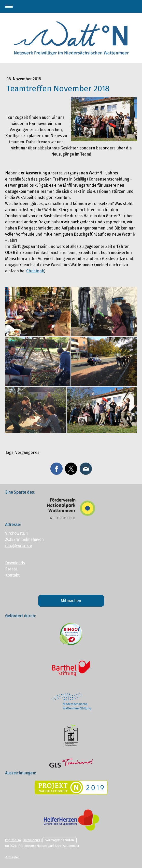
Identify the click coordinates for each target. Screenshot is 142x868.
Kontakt (12, 575)
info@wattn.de (19, 546)
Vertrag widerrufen (60, 840)
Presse (11, 569)
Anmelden (12, 857)
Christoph (35, 271)
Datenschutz (32, 840)
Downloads (15, 563)
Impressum (13, 840)
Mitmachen (71, 601)
